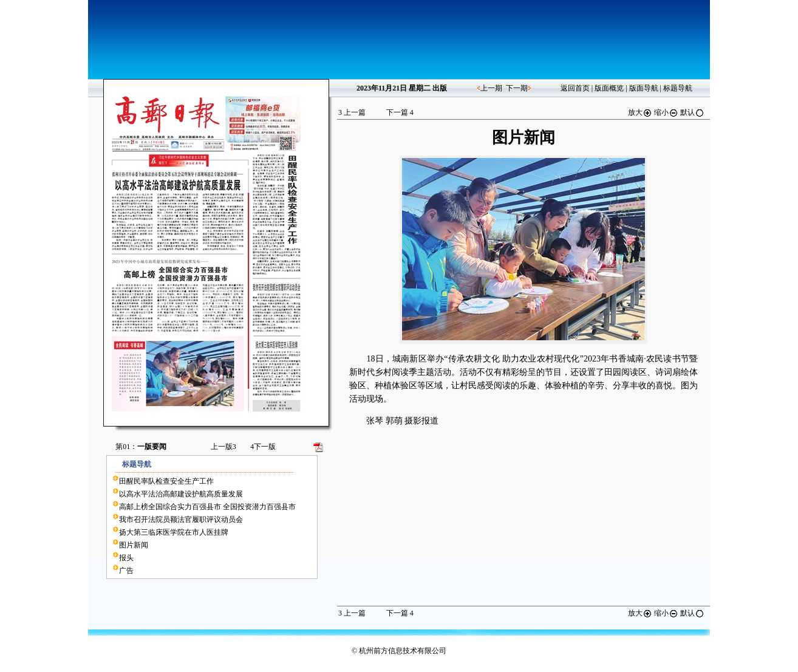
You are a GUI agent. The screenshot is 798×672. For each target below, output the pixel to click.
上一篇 (352, 112)
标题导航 (678, 88)
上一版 (223, 447)
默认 (692, 112)
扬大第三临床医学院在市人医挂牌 (174, 532)
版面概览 (609, 88)
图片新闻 (134, 545)
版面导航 (644, 88)
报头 (126, 558)
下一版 (263, 447)
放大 (640, 112)
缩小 (666, 112)
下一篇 (400, 112)
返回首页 (575, 88)
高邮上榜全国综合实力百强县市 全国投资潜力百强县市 (207, 507)
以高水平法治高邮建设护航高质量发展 (181, 494)
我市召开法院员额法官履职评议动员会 (181, 519)
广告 (126, 571)
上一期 (491, 88)
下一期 (517, 88)
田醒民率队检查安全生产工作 (166, 481)
